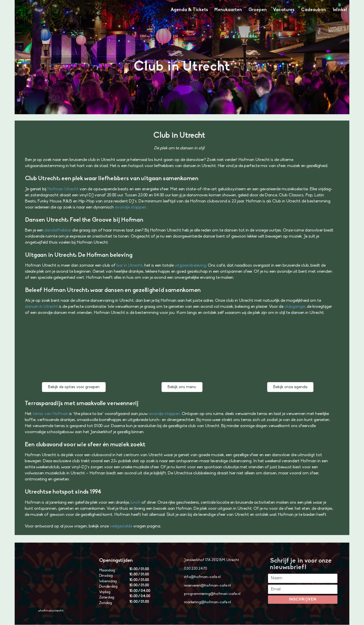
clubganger (295, 307)
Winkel (340, 10)
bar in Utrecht (129, 265)
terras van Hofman (50, 414)
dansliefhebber (58, 230)
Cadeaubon (314, 10)
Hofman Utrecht (63, 189)
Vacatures (284, 10)
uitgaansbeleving (190, 265)
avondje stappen (130, 207)
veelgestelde (121, 526)
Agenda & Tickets (189, 10)
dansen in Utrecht (41, 307)
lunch (136, 503)
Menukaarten (228, 10)
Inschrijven (303, 600)
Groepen (258, 10)
